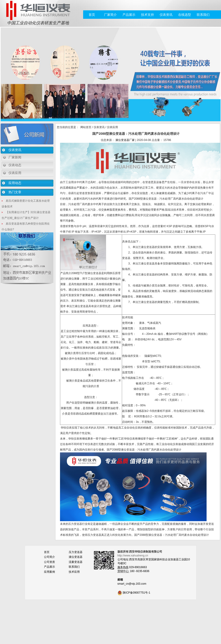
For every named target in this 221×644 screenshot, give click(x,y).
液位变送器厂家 (125, 140)
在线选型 (185, 15)
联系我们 (203, 15)
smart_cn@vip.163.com (132, 584)
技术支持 (147, 15)
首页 (92, 15)
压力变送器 (76, 552)
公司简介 (49, 557)
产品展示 (129, 15)
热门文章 (15, 192)
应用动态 (15, 183)
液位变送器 (76, 557)
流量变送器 (76, 562)
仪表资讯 (166, 15)
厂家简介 (110, 15)
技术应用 (74, 572)
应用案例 (49, 572)
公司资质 (49, 562)
